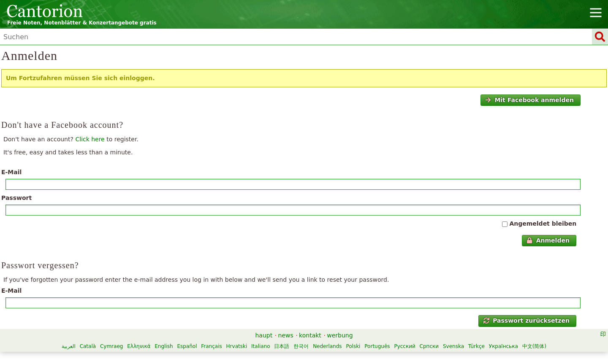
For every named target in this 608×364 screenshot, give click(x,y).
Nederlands (327, 346)
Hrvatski (237, 346)
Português (377, 346)
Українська (503, 346)
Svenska (453, 346)
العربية (69, 346)
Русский (404, 346)
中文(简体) (534, 346)
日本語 (282, 346)
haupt (264, 335)
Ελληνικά (139, 346)
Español (187, 346)
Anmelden (548, 240)
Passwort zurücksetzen (527, 321)
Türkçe (476, 346)
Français (211, 346)
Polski (353, 346)
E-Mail (11, 172)
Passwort (16, 198)
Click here (90, 139)
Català (88, 346)
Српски (429, 346)
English (164, 346)
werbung (340, 335)
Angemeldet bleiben (543, 224)
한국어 (301, 346)
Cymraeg (111, 346)
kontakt (310, 335)
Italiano (261, 346)
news (286, 335)
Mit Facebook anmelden (529, 100)
